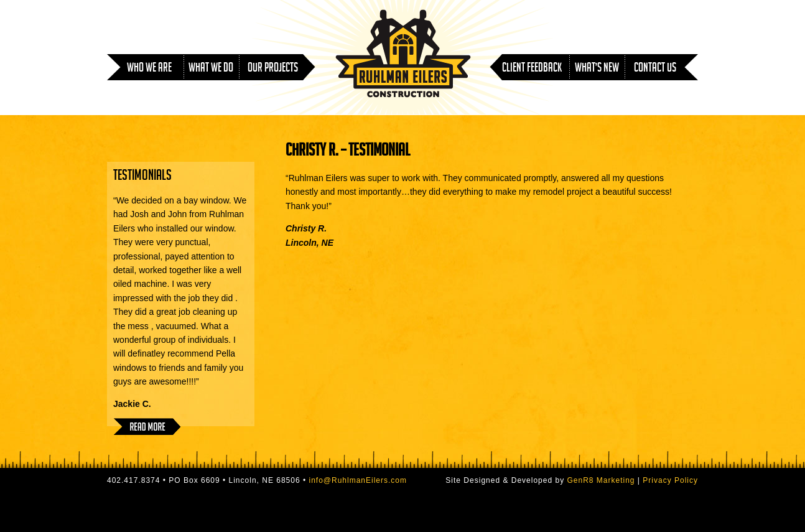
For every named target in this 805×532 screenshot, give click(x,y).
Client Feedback (532, 69)
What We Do (211, 69)
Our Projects (273, 69)
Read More (147, 427)
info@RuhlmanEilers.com (358, 480)
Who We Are (149, 69)
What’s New (597, 69)
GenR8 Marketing (601, 480)
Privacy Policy (670, 480)
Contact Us (655, 69)
